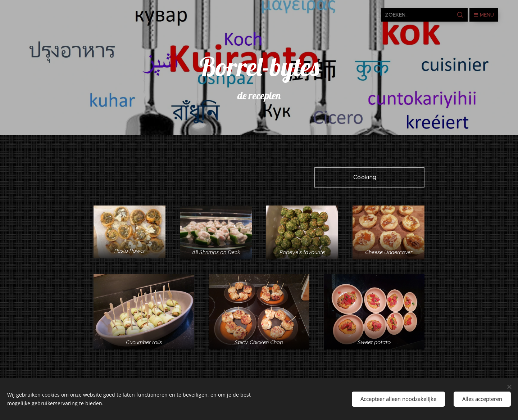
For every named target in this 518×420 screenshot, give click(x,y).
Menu (484, 15)
